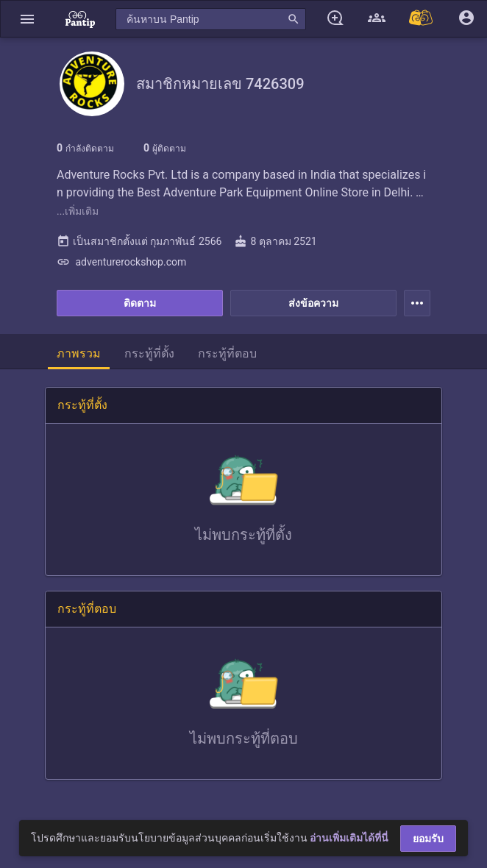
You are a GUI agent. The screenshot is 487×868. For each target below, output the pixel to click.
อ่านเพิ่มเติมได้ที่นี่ (349, 838)
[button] (27, 19)
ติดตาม (140, 303)
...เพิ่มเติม (78, 211)
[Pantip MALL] (422, 19)
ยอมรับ (428, 839)
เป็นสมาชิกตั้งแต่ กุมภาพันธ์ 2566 (139, 241)
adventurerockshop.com (121, 262)
